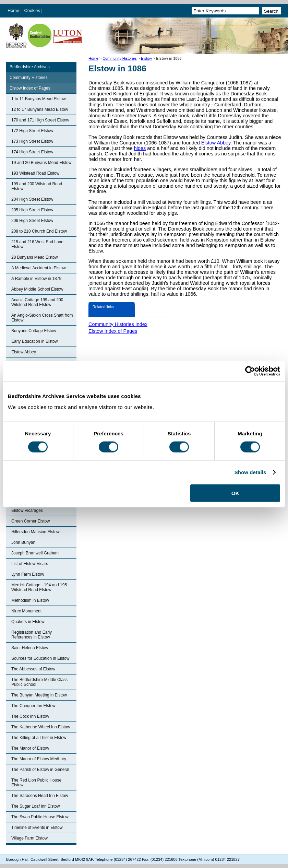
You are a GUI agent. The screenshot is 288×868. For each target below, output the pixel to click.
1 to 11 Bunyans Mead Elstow (39, 99)
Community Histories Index (118, 324)
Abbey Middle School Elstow (37, 289)
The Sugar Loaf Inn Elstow (35, 806)
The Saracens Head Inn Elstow (40, 796)
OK (235, 493)
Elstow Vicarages (27, 511)
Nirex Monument (26, 611)
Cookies (33, 10)
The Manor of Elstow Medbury (39, 759)
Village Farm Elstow (29, 838)
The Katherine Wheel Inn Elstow (41, 727)
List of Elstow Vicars (30, 564)
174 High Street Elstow (32, 152)
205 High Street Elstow (32, 210)
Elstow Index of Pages (30, 88)
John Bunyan (23, 542)
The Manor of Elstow (30, 748)
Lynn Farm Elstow (28, 574)
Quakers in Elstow (28, 622)
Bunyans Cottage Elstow (34, 331)
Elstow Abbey (24, 352)
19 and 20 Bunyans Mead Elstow (41, 163)
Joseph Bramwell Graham (35, 553)
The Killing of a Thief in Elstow (39, 738)
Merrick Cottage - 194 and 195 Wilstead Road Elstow (39, 587)
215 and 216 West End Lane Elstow (37, 244)
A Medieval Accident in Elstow (39, 268)
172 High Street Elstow (32, 131)
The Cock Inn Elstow (30, 716)
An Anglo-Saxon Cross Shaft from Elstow (42, 318)
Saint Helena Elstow (30, 648)
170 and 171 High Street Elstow (40, 120)
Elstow (146, 58)
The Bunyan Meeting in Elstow (39, 695)
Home (13, 10)
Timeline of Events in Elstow (37, 828)
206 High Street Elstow (32, 221)
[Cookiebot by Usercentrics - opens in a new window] (250, 371)
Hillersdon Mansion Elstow (35, 532)
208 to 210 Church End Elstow (39, 231)
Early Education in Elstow (34, 341)
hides (140, 148)
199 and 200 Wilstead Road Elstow (37, 186)
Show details (250, 472)
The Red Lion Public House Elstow (36, 783)
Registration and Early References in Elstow (32, 635)
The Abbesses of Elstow (33, 669)
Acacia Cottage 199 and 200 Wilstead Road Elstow (37, 302)
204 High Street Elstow (32, 199)
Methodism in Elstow (30, 600)
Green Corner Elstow (31, 521)
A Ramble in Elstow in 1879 (36, 279)
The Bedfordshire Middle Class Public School (39, 682)
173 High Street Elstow (32, 141)
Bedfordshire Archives (30, 67)
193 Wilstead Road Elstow (35, 173)
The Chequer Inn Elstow (33, 706)
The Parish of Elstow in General (40, 770)
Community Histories (120, 58)
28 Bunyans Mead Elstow (34, 257)
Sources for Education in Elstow (40, 658)
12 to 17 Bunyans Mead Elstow (40, 109)
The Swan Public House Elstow (40, 817)
